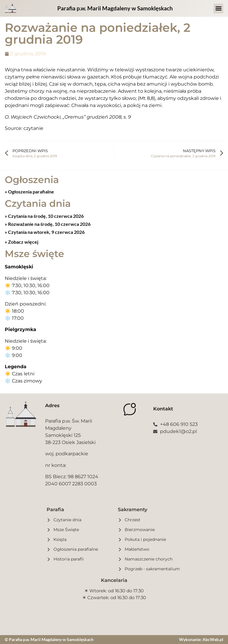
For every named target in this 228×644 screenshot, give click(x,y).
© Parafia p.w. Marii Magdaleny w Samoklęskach (49, 639)
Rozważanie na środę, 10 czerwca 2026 (49, 224)
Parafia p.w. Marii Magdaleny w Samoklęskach (115, 8)
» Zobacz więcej (22, 242)
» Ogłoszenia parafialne (29, 192)
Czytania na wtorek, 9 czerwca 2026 (46, 232)
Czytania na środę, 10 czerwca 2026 (45, 216)
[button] (218, 8)
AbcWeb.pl (213, 639)
